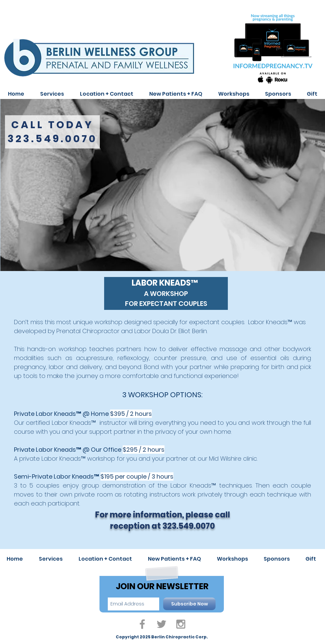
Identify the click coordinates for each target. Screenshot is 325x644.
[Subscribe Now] (189, 604)
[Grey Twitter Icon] (162, 624)
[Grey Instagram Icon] (181, 624)
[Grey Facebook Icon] (142, 624)
